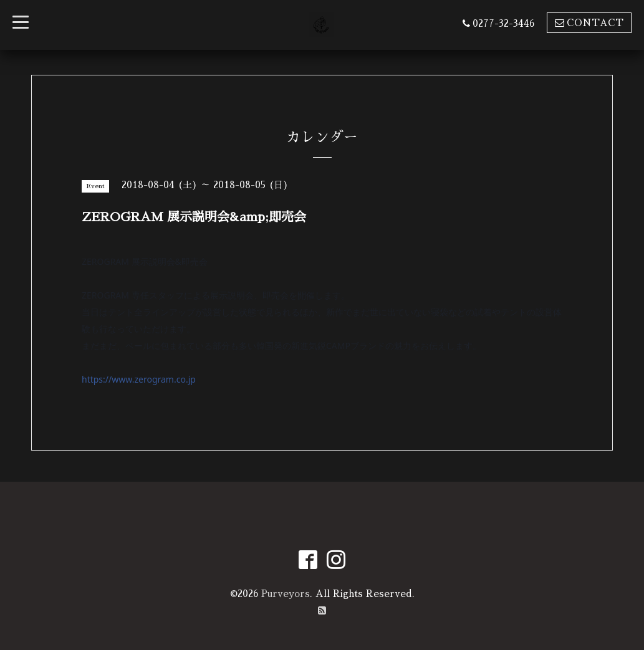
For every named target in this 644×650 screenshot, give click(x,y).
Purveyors (286, 594)
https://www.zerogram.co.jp (139, 379)
